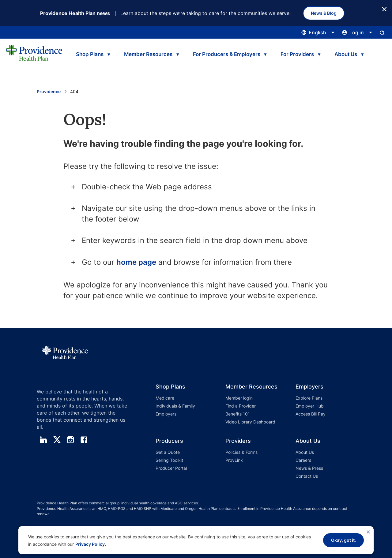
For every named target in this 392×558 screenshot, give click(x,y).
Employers (166, 414)
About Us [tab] (346, 54)
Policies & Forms (241, 452)
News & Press (309, 468)
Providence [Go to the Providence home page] (49, 91)
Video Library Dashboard (250, 422)
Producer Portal (171, 468)
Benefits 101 (238, 414)
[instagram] (70, 440)
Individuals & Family (175, 406)
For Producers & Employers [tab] (227, 54)
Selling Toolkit (169, 460)
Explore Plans (309, 398)
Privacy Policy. (91, 544)
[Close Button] (384, 9)
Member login (239, 398)
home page (136, 262)
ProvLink (234, 460)
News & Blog (324, 13)
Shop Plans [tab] (90, 54)
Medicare (165, 398)
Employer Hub (310, 406)
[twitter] (57, 440)
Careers (303, 460)
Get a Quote (168, 452)
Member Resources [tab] (148, 54)
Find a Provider (241, 406)
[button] (178, 405)
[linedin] (43, 440)
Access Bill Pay (311, 414)
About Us (305, 452)
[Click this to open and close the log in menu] (357, 32)
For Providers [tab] (297, 54)
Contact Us (307, 476)
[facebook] (84, 440)
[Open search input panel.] (382, 32)
